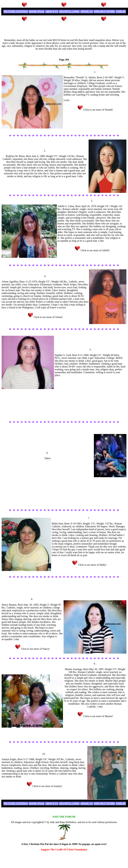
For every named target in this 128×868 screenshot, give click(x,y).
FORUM (121, 11)
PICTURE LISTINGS (16, 11)
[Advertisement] (64, 29)
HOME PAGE (37, 11)
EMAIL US (87, 11)
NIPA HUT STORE (104, 11)
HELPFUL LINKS (69, 11)
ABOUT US (52, 11)
